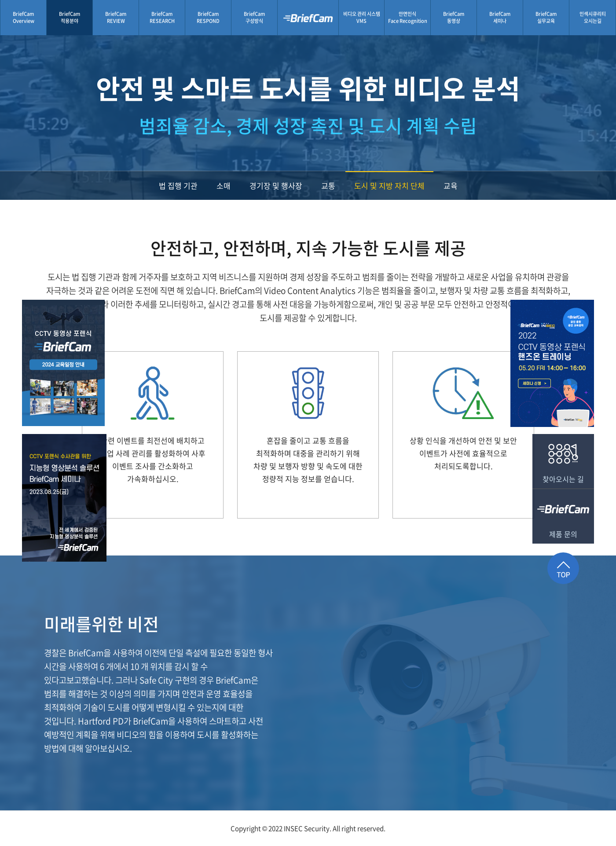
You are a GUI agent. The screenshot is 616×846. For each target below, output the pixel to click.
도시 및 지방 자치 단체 (389, 186)
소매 (224, 186)
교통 (328, 186)
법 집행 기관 (178, 186)
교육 (451, 186)
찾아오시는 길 (563, 459)
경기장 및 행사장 (276, 186)
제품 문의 (563, 514)
